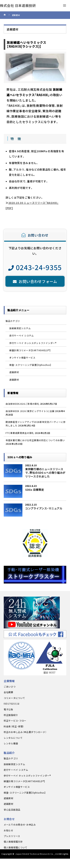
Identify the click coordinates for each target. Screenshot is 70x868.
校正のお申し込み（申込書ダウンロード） (25, 732)
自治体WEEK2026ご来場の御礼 (22, 404)
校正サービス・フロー (15, 721)
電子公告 (8, 709)
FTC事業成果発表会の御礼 (20, 433)
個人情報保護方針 (13, 842)
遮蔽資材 (14, 372)
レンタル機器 (11, 743)
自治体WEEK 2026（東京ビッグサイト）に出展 (30, 411)
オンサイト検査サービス (22, 358)
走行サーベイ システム (22, 335)
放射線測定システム (20, 328)
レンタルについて (13, 738)
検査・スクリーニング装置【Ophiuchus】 (30, 365)
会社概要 (8, 692)
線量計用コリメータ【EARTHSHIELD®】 (30, 350)
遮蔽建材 (14, 380)
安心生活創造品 (12, 810)
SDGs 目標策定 (35, 490)
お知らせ (8, 830)
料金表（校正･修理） (14, 726)
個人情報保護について (16, 847)
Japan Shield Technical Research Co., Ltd (37, 854)
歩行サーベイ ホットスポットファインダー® (33, 343)
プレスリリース (12, 836)
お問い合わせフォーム (35, 281)
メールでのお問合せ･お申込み (20, 825)
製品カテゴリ (13, 321)
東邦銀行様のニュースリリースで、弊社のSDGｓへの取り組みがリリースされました (45, 473)
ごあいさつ (10, 686)
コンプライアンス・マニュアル (44, 508)
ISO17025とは (12, 704)
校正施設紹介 (11, 715)
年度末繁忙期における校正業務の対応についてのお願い (35, 440)
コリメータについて (14, 698)
